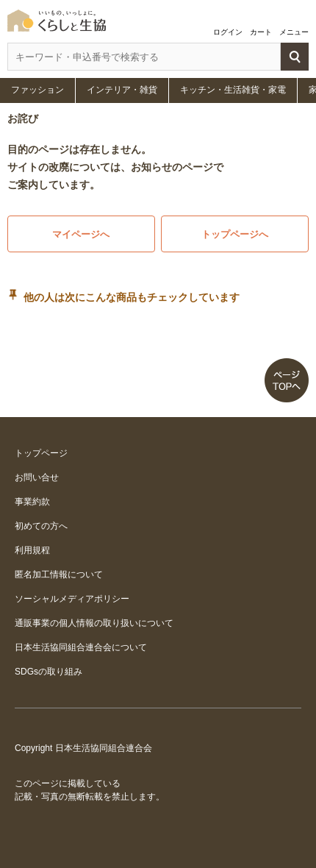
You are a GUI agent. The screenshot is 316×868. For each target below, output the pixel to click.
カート (261, 32)
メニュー (294, 32)
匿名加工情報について (59, 574)
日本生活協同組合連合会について (81, 647)
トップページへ (235, 234)
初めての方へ (41, 526)
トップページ (41, 453)
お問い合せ (37, 477)
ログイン (228, 32)
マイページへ (81, 234)
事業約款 (32, 502)
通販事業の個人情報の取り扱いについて (94, 623)
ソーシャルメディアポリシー (72, 599)
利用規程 (32, 550)
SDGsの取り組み (49, 672)
